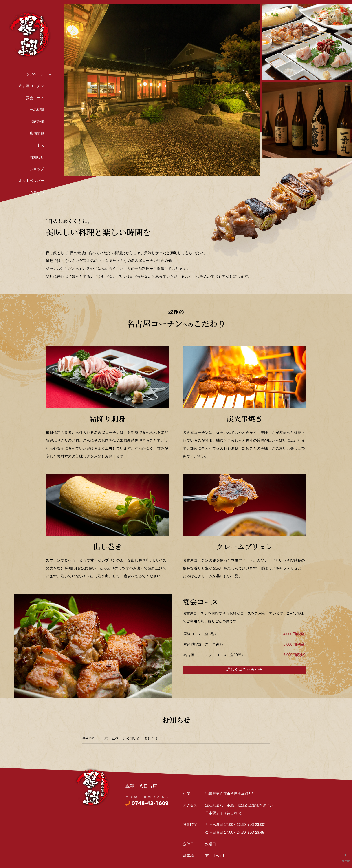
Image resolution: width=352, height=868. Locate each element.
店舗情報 (37, 133)
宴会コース (35, 98)
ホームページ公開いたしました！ (131, 738)
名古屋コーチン (31, 86)
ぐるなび (37, 193)
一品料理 (37, 110)
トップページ (33, 74)
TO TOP (346, 857)
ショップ (37, 169)
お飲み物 (37, 121)
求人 (40, 145)
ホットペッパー (31, 181)
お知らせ (37, 157)
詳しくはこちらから (244, 669)
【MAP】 (219, 856)
